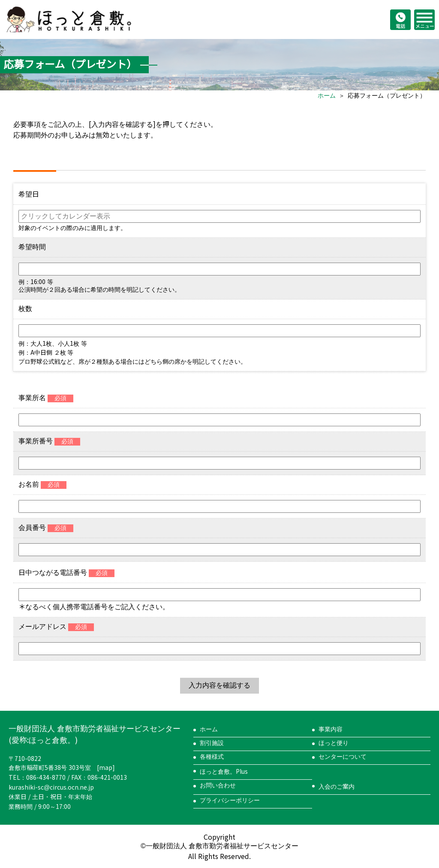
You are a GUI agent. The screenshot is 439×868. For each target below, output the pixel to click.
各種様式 (212, 757)
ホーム (327, 96)
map (106, 768)
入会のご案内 (337, 787)
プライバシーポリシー (230, 800)
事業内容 (331, 729)
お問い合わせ (218, 785)
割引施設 (212, 743)
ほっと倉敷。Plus (224, 772)
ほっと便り (334, 743)
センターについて (343, 757)
